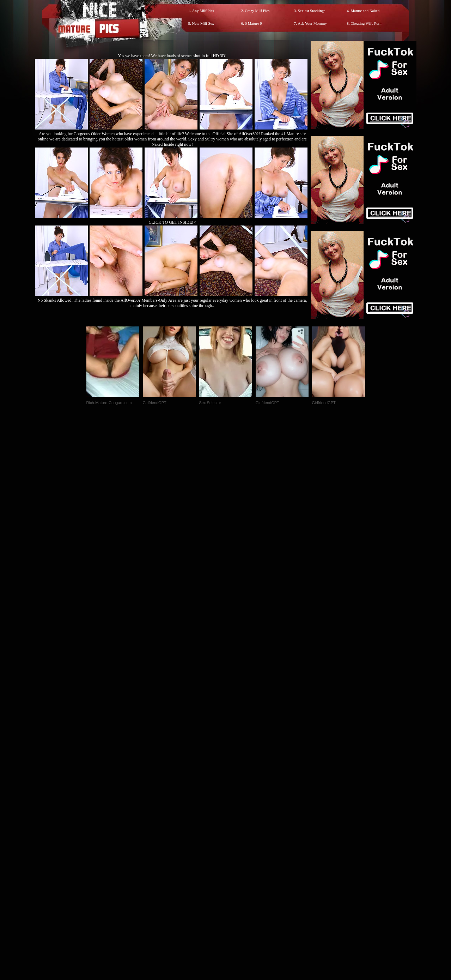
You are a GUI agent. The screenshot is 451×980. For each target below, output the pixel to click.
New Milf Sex (203, 23)
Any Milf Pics (203, 11)
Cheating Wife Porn (366, 23)
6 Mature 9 (254, 23)
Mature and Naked (365, 11)
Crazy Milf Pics (257, 11)
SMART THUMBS (238, 832)
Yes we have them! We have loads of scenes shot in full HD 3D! (172, 56)
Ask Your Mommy (312, 23)
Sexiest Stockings (312, 11)
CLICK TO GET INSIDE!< (172, 222)
